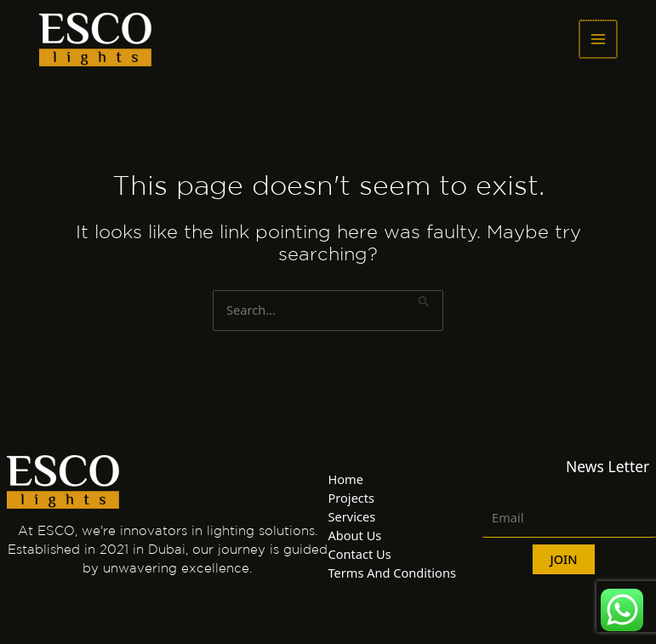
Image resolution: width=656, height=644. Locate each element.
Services (352, 516)
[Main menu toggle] (598, 39)
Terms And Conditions (392, 573)
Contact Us (360, 554)
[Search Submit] (424, 299)
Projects (352, 498)
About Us (355, 535)
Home (346, 479)
